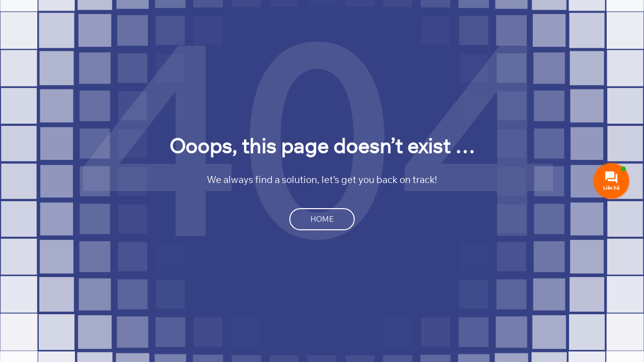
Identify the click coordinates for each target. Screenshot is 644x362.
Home (322, 219)
